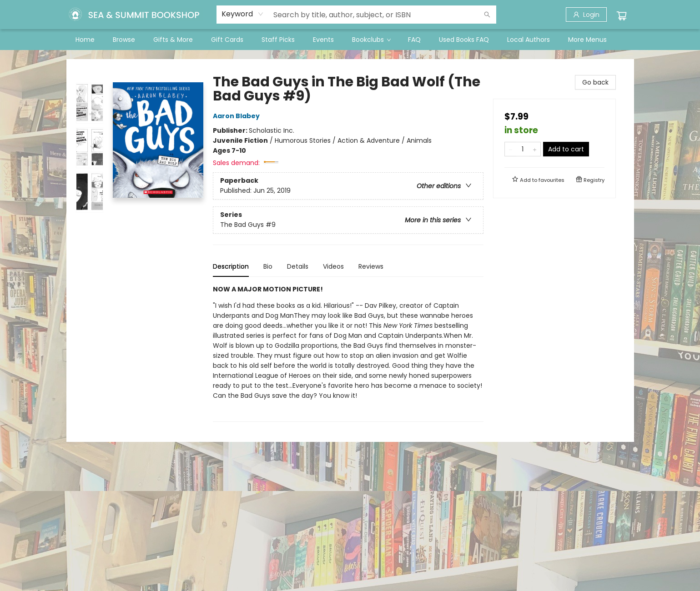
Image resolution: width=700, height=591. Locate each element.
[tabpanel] (348, 353)
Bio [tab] (268, 266)
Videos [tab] (333, 266)
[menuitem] (85, 40)
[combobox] (243, 14)
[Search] (487, 15)
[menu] (350, 40)
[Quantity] (523, 149)
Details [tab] (298, 266)
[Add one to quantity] (535, 149)
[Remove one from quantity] (511, 149)
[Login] (586, 15)
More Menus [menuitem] (587, 40)
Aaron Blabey (238, 116)
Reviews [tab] (371, 266)
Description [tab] (231, 266)
